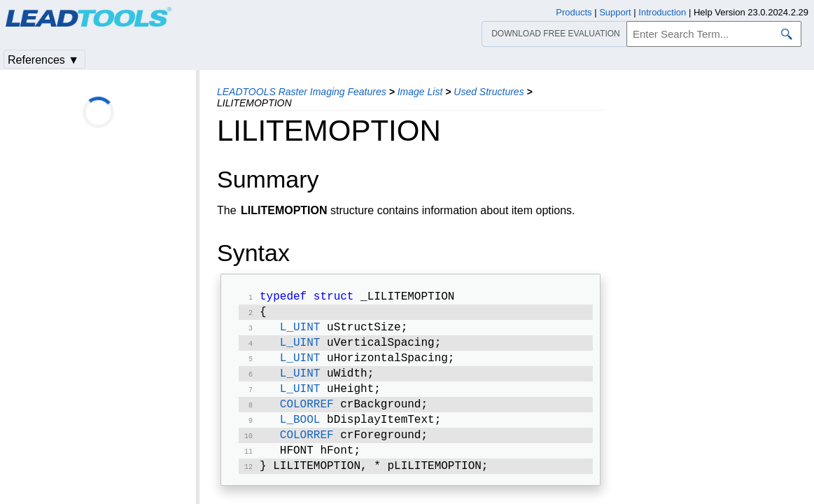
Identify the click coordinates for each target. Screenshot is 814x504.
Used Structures (489, 92)
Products (574, 12)
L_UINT (300, 332)
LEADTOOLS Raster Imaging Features (302, 92)
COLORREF (307, 416)
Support (615, 12)
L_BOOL (300, 433)
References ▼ (43, 60)
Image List (420, 92)
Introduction (662, 12)
